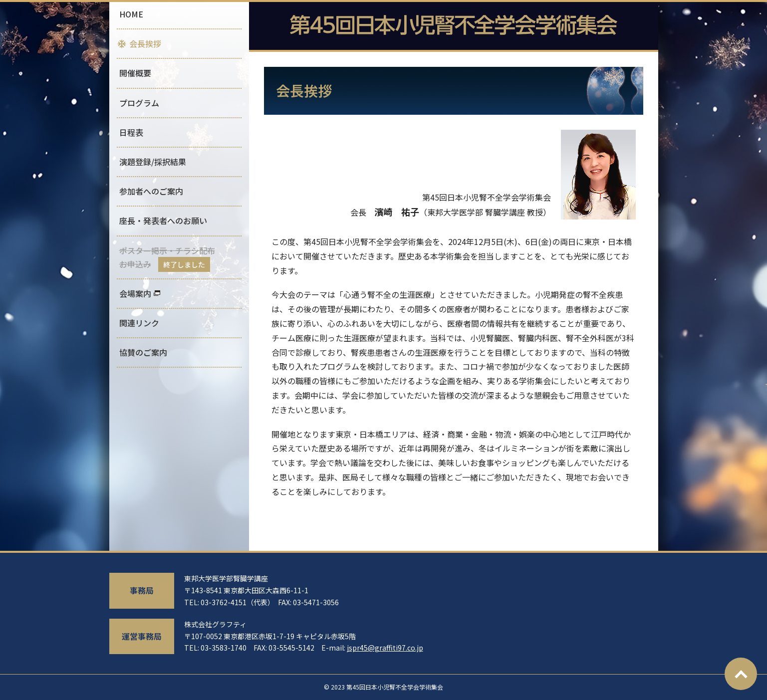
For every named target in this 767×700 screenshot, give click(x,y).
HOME (131, 14)
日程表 (131, 132)
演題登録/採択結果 (153, 162)
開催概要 (135, 73)
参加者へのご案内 (151, 191)
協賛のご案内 (143, 352)
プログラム (139, 103)
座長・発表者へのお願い (163, 221)
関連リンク (139, 323)
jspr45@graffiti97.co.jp (385, 648)
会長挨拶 (145, 43)
